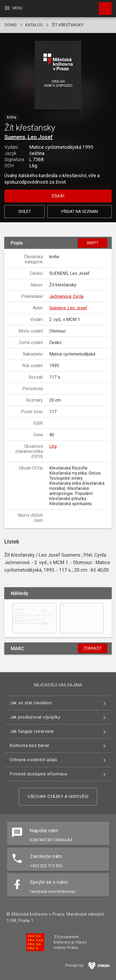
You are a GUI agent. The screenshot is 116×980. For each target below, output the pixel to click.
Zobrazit (93, 648)
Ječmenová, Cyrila (66, 296)
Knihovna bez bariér (30, 746)
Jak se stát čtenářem (31, 703)
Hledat (103, 6)
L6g (53, 446)
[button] (58, 75)
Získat (58, 196)
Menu (13, 8)
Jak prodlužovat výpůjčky (35, 717)
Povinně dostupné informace (38, 774)
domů (11, 25)
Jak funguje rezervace (32, 731)
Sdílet (25, 212)
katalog (34, 25)
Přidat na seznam (80, 212)
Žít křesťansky (68, 25)
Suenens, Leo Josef (29, 137)
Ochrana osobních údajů (33, 760)
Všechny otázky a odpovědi (58, 797)
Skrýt (93, 243)
